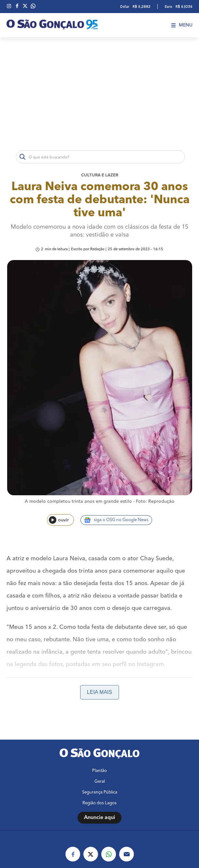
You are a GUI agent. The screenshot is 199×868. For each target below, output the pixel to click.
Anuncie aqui (99, 818)
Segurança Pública (100, 792)
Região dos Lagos (99, 803)
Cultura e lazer (100, 175)
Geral (100, 782)
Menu (182, 25)
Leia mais (99, 692)
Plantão (99, 771)
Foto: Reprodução (155, 501)
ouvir (59, 520)
